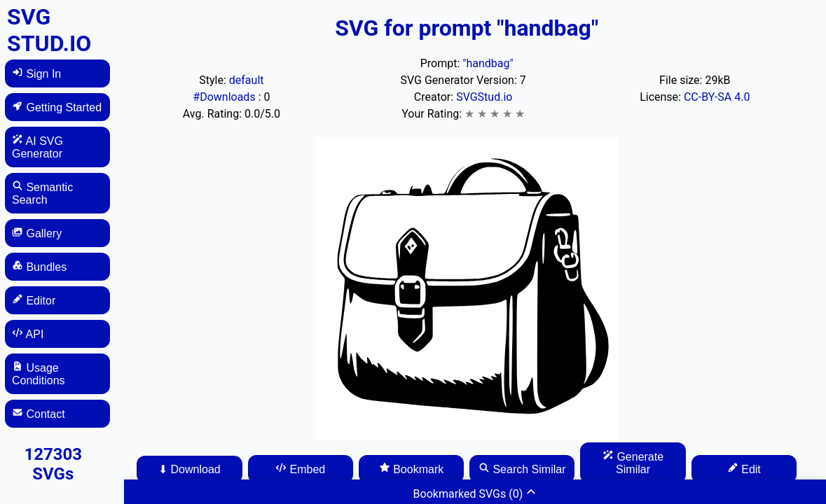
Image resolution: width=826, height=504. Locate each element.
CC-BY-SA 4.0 (717, 97)
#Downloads (225, 97)
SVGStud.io (484, 97)
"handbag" (488, 63)
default (247, 80)
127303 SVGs (53, 464)
